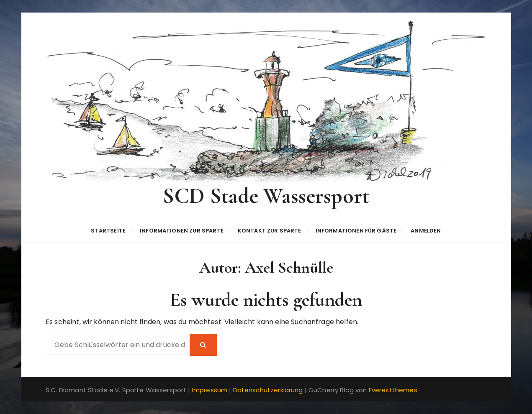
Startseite (108, 231)
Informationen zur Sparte (182, 231)
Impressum (210, 390)
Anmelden (426, 231)
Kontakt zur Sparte (270, 231)
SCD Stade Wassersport (266, 196)
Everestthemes (393, 390)
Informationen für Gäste (356, 231)
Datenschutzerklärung (268, 390)
